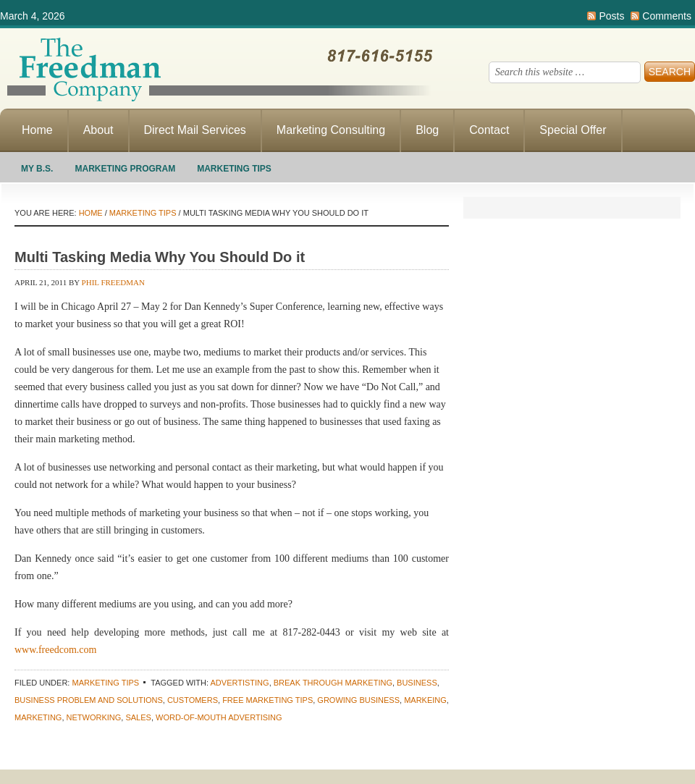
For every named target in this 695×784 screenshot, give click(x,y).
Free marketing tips (268, 700)
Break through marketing (333, 683)
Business (417, 683)
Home (37, 130)
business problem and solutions (89, 700)
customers (193, 700)
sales (138, 717)
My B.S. (37, 169)
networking (94, 717)
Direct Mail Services (195, 130)
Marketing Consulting (331, 130)
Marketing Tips (234, 169)
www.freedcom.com (55, 650)
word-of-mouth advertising (219, 717)
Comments (667, 16)
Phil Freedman (113, 282)
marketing (38, 717)
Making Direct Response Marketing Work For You (217, 69)
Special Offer (573, 130)
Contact (489, 130)
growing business (358, 700)
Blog (427, 130)
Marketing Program (125, 169)
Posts (611, 16)
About (98, 130)
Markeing (425, 700)
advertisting (240, 683)
